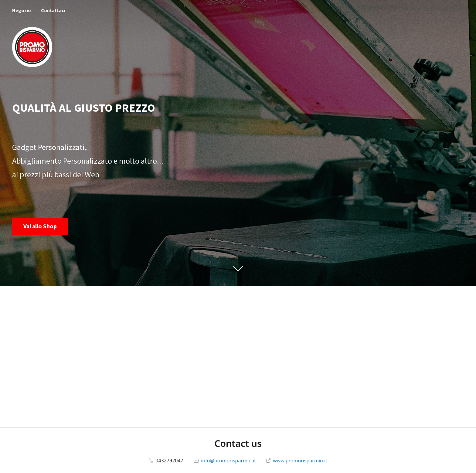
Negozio (22, 10)
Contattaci (53, 10)
